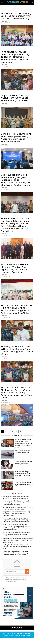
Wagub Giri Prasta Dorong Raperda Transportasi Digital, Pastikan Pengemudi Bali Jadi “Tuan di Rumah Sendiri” (24, 449)
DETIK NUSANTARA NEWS (20, 2)
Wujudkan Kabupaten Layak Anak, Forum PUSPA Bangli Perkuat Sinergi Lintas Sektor (16, 99)
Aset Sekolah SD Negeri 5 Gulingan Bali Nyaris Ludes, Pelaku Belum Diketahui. (23, 480)
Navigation (17, 8)
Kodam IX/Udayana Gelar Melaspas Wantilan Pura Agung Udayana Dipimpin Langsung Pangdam (15, 272)
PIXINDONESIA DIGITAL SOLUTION (12, 642)
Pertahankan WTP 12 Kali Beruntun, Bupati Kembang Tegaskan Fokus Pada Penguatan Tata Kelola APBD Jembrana (16, 58)
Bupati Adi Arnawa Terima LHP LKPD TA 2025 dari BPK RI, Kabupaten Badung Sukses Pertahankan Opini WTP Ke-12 (17, 313)
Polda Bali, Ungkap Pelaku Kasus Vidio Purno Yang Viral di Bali (24, 490)
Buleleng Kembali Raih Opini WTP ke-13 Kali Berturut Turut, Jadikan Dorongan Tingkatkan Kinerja (17, 355)
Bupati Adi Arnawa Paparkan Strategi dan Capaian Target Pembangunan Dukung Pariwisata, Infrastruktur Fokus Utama (17, 398)
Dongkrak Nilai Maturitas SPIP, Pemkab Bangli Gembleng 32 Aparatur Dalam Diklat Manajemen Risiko (16, 139)
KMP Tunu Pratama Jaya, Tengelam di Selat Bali (23, 458)
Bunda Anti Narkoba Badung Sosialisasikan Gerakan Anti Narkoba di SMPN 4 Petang (16, 16)
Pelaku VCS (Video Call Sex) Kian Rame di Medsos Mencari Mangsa (24, 469)
